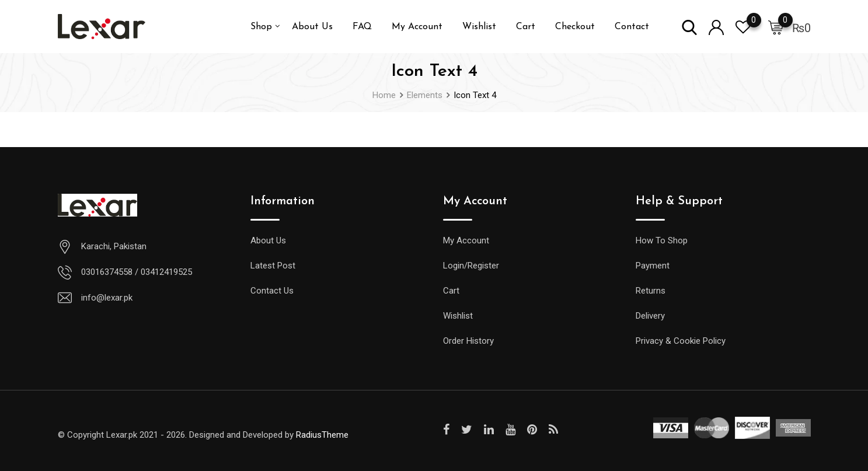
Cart (526, 27)
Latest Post (273, 266)
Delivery (650, 316)
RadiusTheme (322, 435)
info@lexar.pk (107, 298)
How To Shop (662, 240)
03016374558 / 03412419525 (137, 272)
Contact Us (272, 291)
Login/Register (471, 266)
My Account (417, 27)
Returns (651, 291)
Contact (632, 27)
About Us (312, 27)
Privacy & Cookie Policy (681, 341)
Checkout (575, 27)
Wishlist (479, 27)
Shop (261, 27)
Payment (653, 266)
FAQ (362, 27)
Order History (468, 341)
